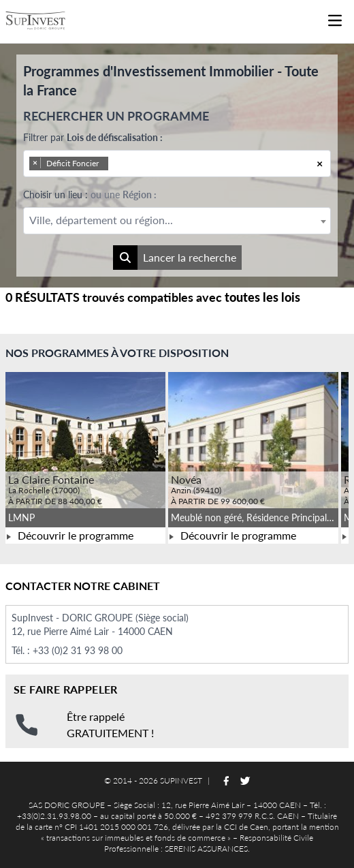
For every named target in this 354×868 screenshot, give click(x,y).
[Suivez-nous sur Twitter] (245, 781)
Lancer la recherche (175, 258)
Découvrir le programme (69, 535)
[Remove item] (35, 163)
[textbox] (177, 220)
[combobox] (177, 164)
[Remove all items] (320, 164)
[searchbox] (130, 164)
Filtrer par (93, 137)
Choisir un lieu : (90, 195)
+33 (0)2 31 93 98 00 (78, 650)
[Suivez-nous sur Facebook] (226, 781)
